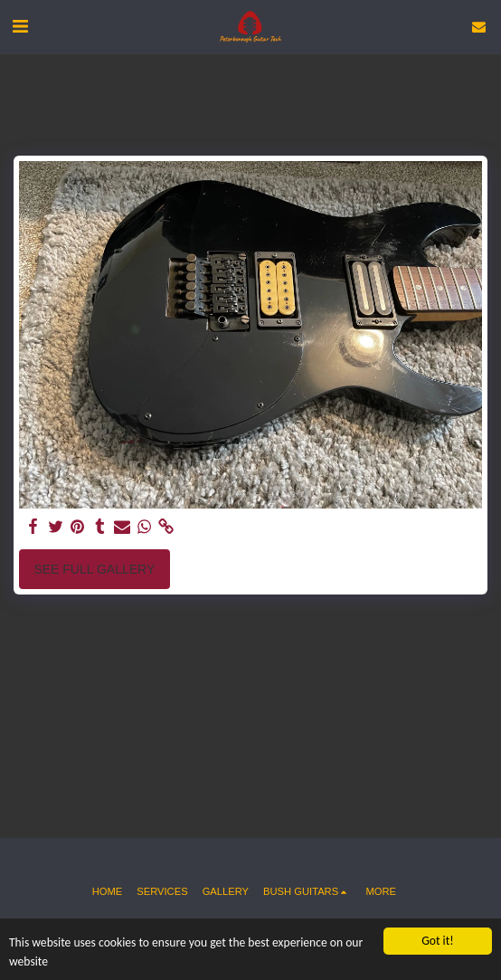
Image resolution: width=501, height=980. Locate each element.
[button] (20, 26)
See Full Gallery (94, 569)
